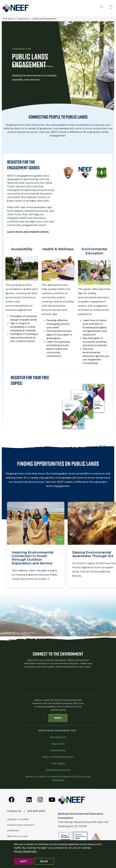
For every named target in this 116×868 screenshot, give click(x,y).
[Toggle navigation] (111, 7)
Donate (58, 718)
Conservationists (58, 770)
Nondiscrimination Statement (21, 825)
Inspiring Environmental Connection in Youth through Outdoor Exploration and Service (33, 555)
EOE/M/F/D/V (13, 830)
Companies (58, 750)
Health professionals (58, 757)
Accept (23, 861)
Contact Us (14, 811)
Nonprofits (58, 737)
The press (58, 763)
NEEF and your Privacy (17, 836)
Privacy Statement (25, 851)
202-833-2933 (36, 811)
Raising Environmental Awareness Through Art (93, 552)
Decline (44, 861)
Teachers (58, 743)
